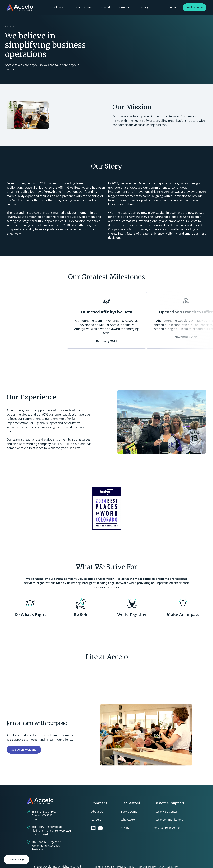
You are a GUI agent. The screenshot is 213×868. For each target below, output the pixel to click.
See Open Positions (24, 750)
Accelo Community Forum (170, 820)
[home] (20, 8)
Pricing (145, 7)
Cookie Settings (17, 859)
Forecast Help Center (167, 828)
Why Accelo (105, 7)
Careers (96, 820)
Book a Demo (195, 7)
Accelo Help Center (166, 812)
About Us (97, 812)
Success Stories (83, 7)
